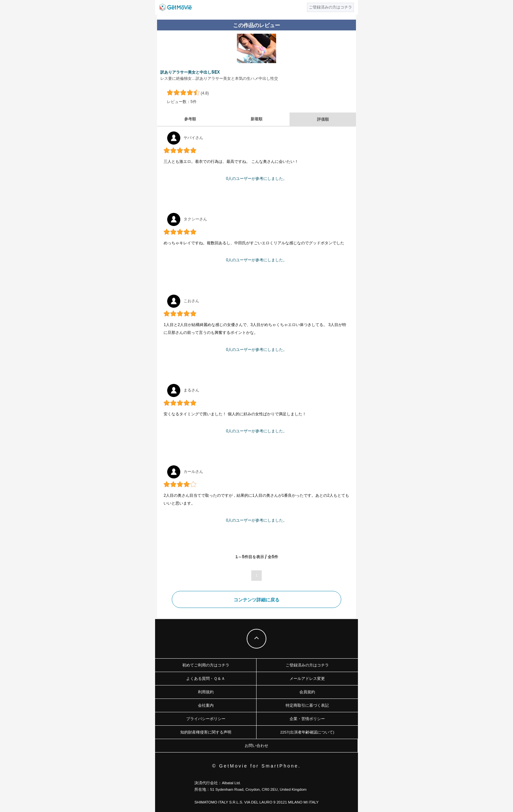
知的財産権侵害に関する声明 (206, 732)
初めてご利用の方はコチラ (206, 665)
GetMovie (175, 7)
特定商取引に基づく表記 (307, 705)
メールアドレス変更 (307, 679)
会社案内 (206, 705)
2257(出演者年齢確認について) (307, 732)
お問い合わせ (256, 746)
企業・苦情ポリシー (307, 719)
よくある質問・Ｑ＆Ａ (206, 679)
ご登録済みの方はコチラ (307, 665)
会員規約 (307, 692)
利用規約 (206, 692)
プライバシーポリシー (206, 719)
